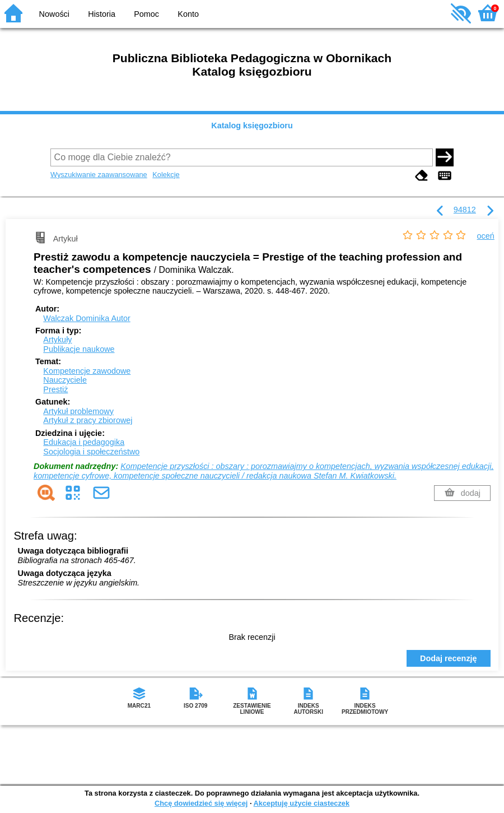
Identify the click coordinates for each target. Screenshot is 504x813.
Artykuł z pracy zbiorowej (88, 420)
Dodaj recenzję (449, 658)
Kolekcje (166, 175)
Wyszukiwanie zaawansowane (99, 175)
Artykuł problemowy (78, 411)
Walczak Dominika (87, 318)
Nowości (54, 14)
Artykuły (57, 340)
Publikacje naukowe (79, 349)
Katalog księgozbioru (252, 126)
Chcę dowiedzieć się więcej (201, 803)
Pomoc (146, 14)
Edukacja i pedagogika (84, 442)
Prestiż (55, 389)
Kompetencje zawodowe (87, 371)
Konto (188, 14)
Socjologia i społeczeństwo (91, 452)
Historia (102, 14)
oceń (486, 236)
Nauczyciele (65, 380)
